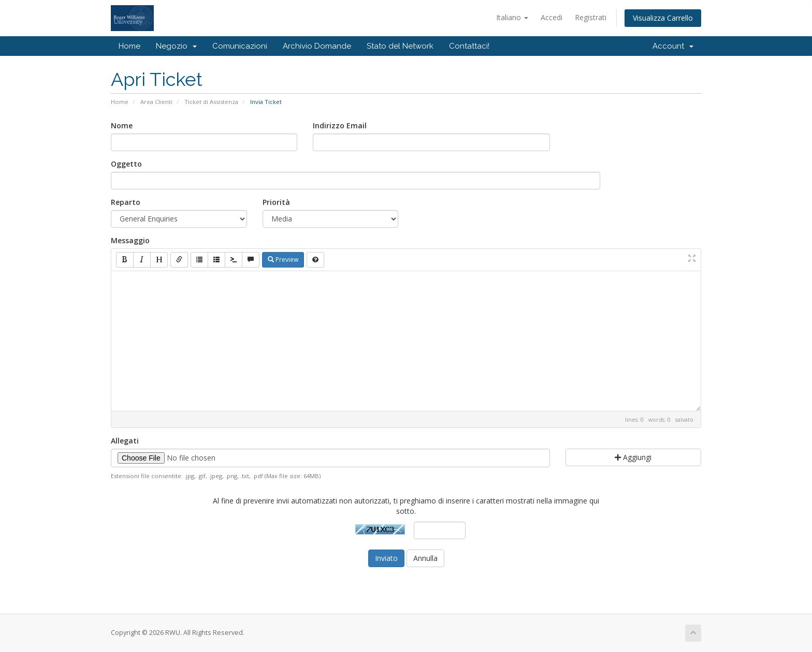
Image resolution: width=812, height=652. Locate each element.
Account (673, 46)
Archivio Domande (317, 46)
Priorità (276, 202)
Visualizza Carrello (663, 18)
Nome (122, 125)
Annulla (425, 558)
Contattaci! (469, 46)
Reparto (126, 202)
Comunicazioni (240, 46)
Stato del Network (400, 46)
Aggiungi (633, 457)
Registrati (591, 17)
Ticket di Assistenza (211, 102)
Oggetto (126, 164)
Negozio (176, 46)
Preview (283, 260)
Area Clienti (156, 102)
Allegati (125, 441)
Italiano (512, 17)
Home (129, 46)
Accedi (552, 17)
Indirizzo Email (340, 125)
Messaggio (130, 240)
